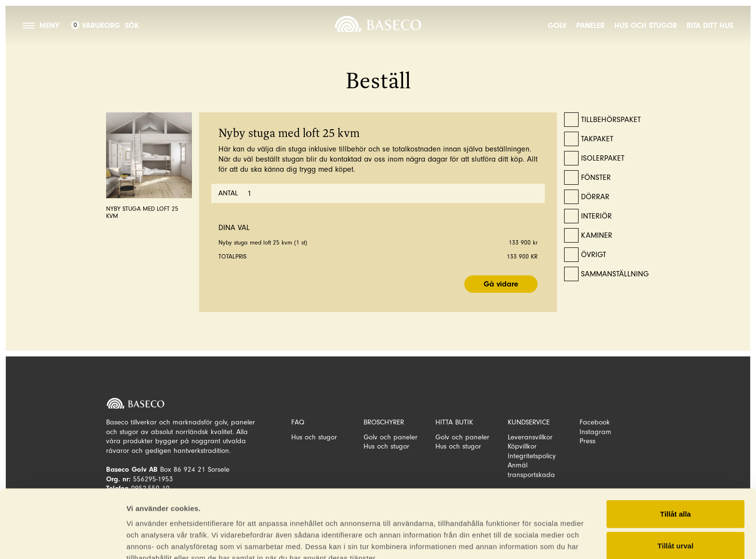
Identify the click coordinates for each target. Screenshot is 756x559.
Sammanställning (615, 274)
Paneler (590, 26)
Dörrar (595, 197)
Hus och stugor (646, 26)
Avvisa (675, 513)
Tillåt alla (675, 450)
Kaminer (597, 235)
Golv (557, 26)
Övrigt (594, 255)
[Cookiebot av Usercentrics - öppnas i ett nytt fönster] (62, 540)
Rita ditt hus (710, 26)
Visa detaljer (148, 540)
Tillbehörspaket (611, 120)
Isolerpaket (603, 158)
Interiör (596, 216)
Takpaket (597, 139)
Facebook (595, 422)
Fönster (596, 177)
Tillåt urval (676, 482)
